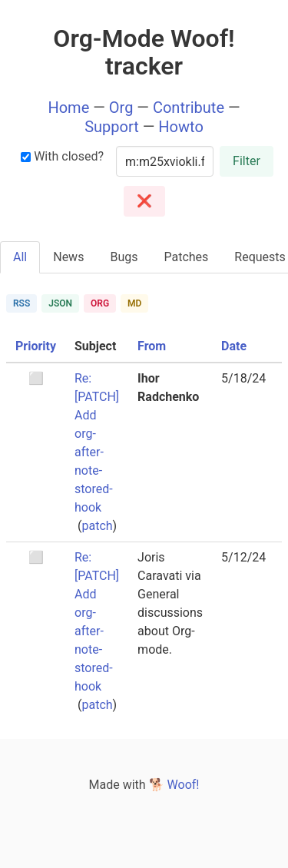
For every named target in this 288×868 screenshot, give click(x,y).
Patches (186, 257)
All (20, 257)
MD (134, 303)
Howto (180, 127)
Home (68, 108)
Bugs (124, 257)
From (152, 346)
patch (97, 526)
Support (112, 127)
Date (234, 346)
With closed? (62, 156)
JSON (60, 303)
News (68, 257)
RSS (22, 303)
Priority (36, 346)
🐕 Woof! (174, 785)
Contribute (189, 108)
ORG (100, 303)
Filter (247, 161)
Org (121, 108)
